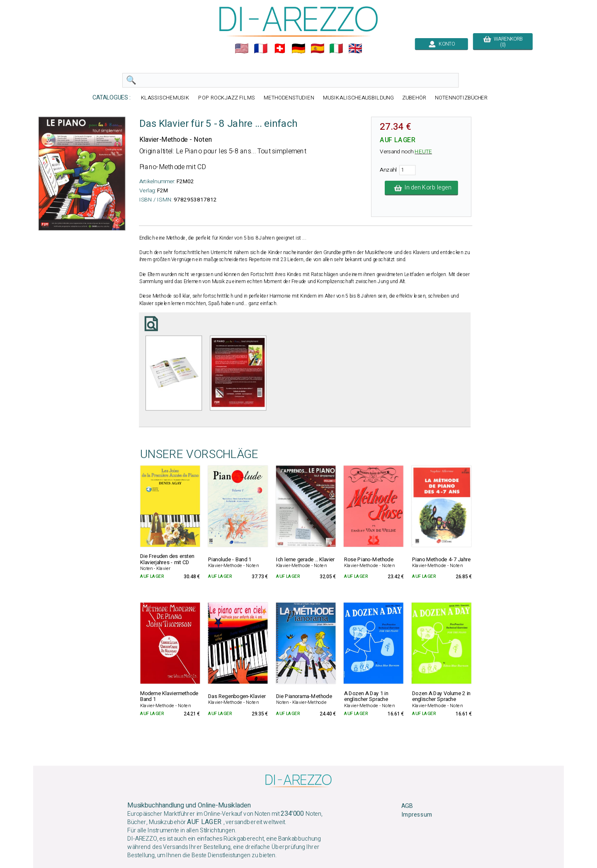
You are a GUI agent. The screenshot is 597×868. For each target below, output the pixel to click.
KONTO (442, 44)
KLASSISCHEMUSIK (165, 98)
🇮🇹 (336, 48)
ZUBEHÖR (414, 98)
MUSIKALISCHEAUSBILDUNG (358, 98)
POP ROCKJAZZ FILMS (227, 98)
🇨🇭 (280, 48)
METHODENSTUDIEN (289, 98)
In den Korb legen (421, 188)
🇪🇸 (318, 48)
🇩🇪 (298, 48)
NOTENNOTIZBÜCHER (461, 98)
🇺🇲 (242, 48)
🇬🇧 (355, 48)
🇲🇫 (261, 48)
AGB (407, 806)
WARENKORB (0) (503, 42)
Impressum (417, 815)
